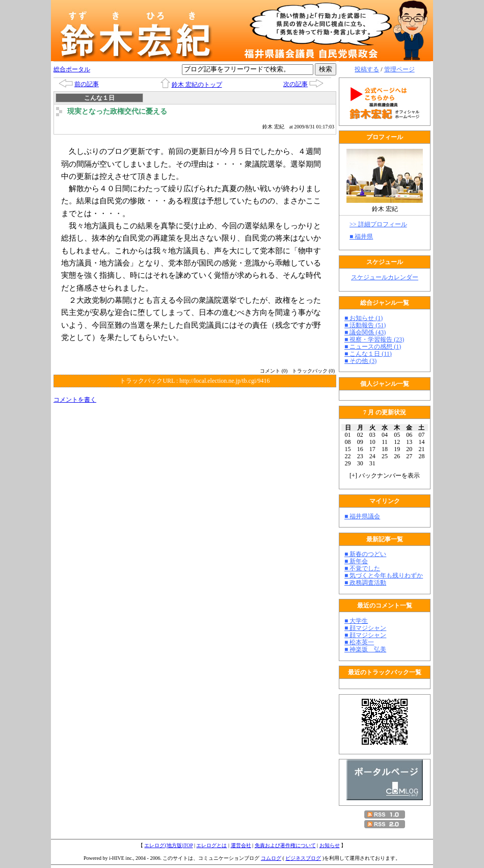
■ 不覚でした (362, 568)
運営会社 (241, 845)
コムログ (271, 858)
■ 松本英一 (359, 642)
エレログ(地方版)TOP (168, 845)
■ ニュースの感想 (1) (373, 347)
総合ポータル (72, 69)
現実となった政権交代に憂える (117, 111)
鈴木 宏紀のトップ (197, 85)
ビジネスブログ (303, 858)
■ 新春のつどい (365, 554)
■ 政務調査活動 (365, 583)
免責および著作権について (285, 845)
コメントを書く (75, 400)
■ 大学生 (356, 621)
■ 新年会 (356, 561)
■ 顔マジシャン (365, 628)
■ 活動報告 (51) (365, 325)
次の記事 (295, 84)
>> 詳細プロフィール (378, 224)
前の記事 (87, 84)
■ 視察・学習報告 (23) (374, 339)
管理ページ (399, 69)
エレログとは (211, 845)
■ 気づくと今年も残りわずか (384, 575)
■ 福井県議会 (362, 516)
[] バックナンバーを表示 (385, 476)
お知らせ (330, 845)
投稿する (367, 69)
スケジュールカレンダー (385, 277)
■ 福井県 (361, 236)
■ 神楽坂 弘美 (365, 649)
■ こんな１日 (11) (368, 354)
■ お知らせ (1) (364, 318)
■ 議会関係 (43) (365, 332)
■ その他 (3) (360, 361)
